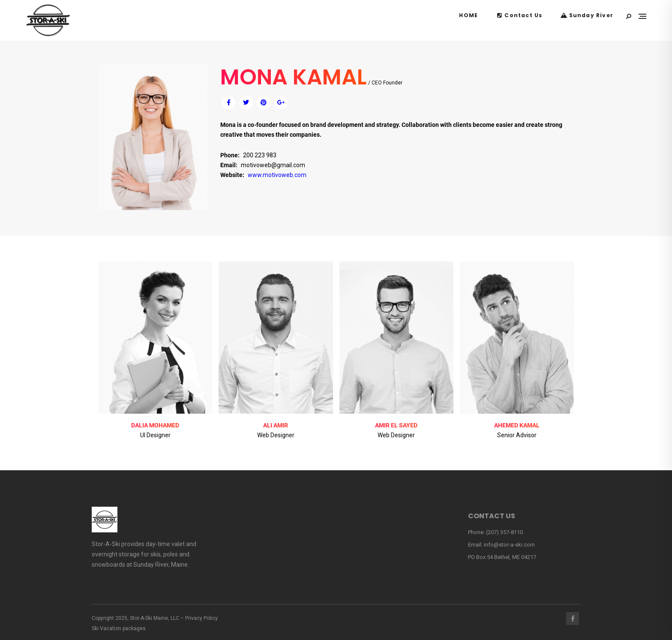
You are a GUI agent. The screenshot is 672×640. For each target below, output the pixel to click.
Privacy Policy (201, 618)
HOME (468, 15)
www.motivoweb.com (277, 175)
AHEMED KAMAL (517, 425)
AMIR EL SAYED (396, 425)
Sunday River (587, 15)
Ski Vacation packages (119, 628)
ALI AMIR (276, 425)
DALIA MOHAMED (155, 425)
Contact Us (519, 15)
